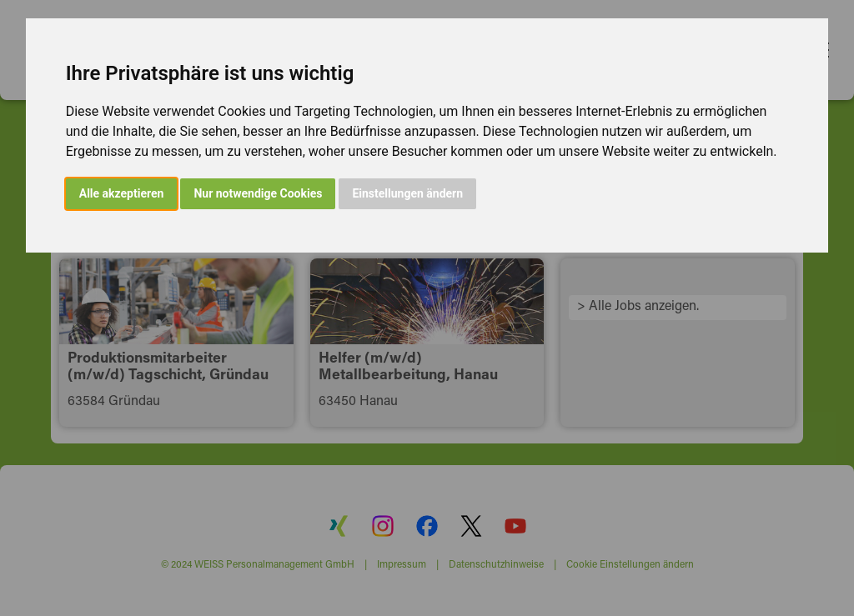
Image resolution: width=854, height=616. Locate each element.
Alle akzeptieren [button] (122, 193)
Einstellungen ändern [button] (407, 193)
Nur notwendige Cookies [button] (258, 193)
